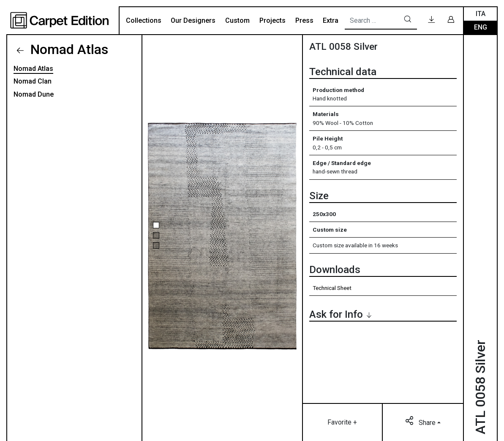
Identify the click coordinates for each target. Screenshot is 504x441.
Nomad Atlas (68, 49)
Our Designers (193, 20)
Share (421, 422)
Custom (237, 20)
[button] (156, 225)
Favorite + (342, 422)
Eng (481, 27)
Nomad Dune (34, 94)
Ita (481, 14)
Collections (144, 20)
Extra (331, 20)
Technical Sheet (332, 288)
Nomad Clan (33, 81)
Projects (272, 20)
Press (304, 20)
